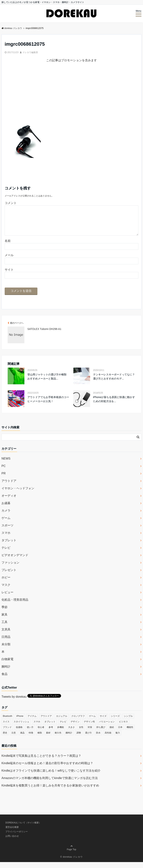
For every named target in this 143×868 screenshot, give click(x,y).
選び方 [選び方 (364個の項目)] (88, 739)
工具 (4, 628)
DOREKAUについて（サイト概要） (23, 829)
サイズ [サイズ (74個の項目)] (103, 722)
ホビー (6, 583)
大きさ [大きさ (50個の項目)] (71, 733)
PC (4, 472)
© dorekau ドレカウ (72, 863)
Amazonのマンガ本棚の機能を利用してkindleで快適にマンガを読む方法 (50, 784)
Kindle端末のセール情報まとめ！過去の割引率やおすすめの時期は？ (47, 769)
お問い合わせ (12, 842)
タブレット (9, 546)
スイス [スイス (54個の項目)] (6, 728)
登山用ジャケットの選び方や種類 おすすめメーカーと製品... (47, 382)
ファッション (10, 568)
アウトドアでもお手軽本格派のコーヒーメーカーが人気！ (48, 405)
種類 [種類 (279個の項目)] (40, 739)
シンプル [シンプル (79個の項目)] (128, 722)
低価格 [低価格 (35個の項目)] (19, 733)
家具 (4, 620)
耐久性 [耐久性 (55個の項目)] (58, 739)
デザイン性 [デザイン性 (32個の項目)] (89, 728)
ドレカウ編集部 (30, 52)
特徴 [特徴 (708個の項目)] (31, 739)
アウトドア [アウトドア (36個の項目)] (46, 722)
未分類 (6, 650)
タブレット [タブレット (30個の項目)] (50, 728)
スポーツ (7, 531)
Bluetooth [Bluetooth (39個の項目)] (8, 722)
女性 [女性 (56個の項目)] (81, 733)
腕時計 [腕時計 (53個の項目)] (69, 739)
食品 (4, 680)
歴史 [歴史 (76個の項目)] (5, 739)
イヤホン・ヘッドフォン (18, 494)
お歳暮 (6, 509)
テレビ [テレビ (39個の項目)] (63, 728)
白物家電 (7, 665)
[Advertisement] (71, 95)
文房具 (6, 635)
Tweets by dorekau (14, 703)
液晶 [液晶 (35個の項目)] (22, 739)
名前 (8, 247)
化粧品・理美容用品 (15, 606)
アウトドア (9, 487)
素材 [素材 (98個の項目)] (48, 739)
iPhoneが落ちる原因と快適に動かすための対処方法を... (114, 405)
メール (9, 261)
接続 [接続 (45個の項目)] (112, 733)
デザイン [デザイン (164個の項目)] (75, 728)
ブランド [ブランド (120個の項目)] (7, 733)
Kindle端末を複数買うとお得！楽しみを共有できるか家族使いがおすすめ (50, 791)
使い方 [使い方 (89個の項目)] (30, 733)
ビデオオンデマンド (15, 561)
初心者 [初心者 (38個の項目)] (41, 733)
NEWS (6, 464)
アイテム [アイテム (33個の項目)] (32, 722)
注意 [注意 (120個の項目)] (14, 739)
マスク (6, 591)
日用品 (6, 643)
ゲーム (6, 524)
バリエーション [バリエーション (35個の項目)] (107, 728)
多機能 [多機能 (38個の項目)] (61, 733)
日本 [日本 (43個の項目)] (120, 733)
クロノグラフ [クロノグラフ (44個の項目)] (78, 722)
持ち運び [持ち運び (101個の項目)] (101, 733)
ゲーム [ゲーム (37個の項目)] (92, 722)
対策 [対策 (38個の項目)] (90, 733)
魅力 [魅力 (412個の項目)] (118, 739)
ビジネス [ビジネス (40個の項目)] (123, 728)
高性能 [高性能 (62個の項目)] (108, 739)
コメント (11, 203)
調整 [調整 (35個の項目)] (79, 739)
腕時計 (6, 673)
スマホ (6, 539)
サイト (9, 276)
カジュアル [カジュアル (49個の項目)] (62, 722)
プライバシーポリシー (17, 838)
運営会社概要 (12, 833)
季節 (4, 613)
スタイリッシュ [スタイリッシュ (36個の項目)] (21, 728)
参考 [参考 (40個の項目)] (51, 733)
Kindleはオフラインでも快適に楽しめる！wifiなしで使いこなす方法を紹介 (51, 777)
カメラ (6, 516)
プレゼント (9, 576)
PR (4, 479)
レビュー (7, 598)
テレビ (6, 554)
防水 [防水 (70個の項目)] (98, 739)
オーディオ (9, 502)
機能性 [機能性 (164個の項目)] (130, 733)
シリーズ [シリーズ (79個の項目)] (115, 722)
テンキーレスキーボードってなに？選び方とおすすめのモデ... (114, 382)
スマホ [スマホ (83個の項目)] (37, 728)
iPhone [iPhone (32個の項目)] (20, 722)
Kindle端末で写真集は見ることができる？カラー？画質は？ (41, 762)
